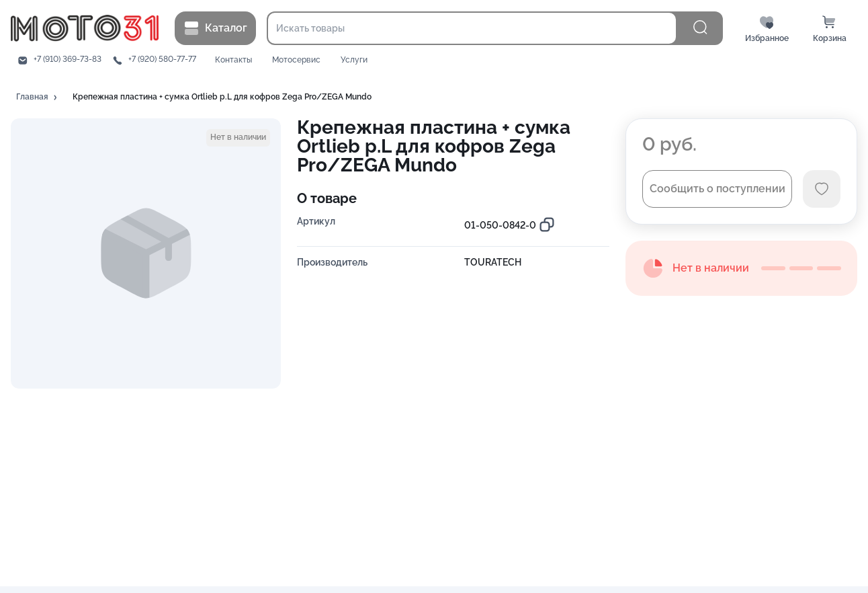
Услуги (354, 60)
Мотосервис (296, 60)
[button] (38, 97)
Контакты (233, 60)
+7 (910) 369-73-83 (68, 60)
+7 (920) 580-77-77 (162, 60)
